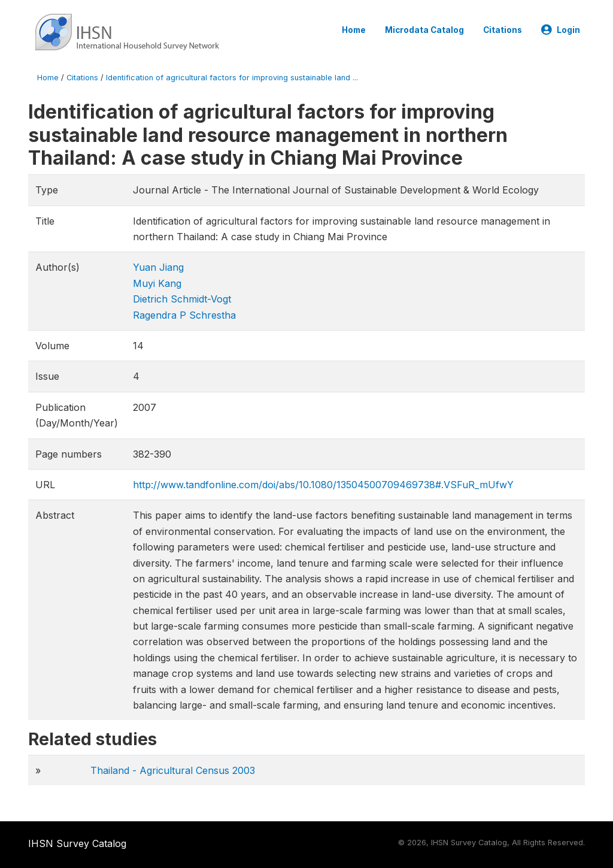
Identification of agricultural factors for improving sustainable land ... (232, 78)
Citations (503, 30)
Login (561, 30)
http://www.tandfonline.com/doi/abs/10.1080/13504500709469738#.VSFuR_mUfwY (323, 485)
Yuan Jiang (158, 267)
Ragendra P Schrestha (184, 315)
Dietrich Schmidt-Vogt (182, 299)
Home (354, 30)
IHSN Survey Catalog (77, 843)
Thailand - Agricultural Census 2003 (173, 770)
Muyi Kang (157, 283)
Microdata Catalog (424, 30)
